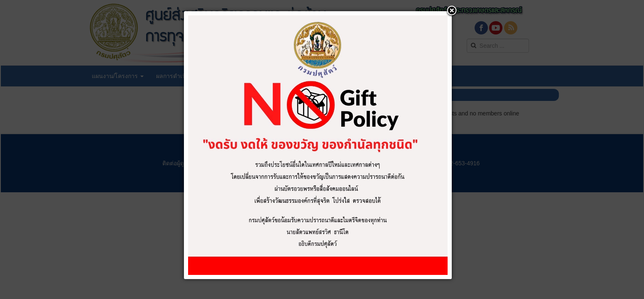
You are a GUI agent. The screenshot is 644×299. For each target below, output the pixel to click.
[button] (452, 11)
